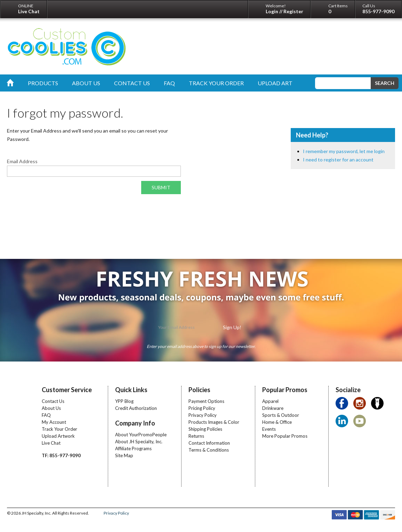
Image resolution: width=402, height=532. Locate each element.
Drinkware (273, 408)
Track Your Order (59, 429)
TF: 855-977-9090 (61, 455)
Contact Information (209, 443)
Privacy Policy (203, 415)
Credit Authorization (136, 408)
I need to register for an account (338, 160)
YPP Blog (124, 401)
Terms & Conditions (209, 450)
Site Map (124, 455)
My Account (54, 422)
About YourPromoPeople (141, 435)
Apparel (270, 401)
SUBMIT (161, 187)
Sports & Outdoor (281, 415)
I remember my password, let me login (344, 151)
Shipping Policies (205, 429)
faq (169, 83)
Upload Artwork (58, 436)
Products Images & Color (214, 422)
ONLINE (29, 9)
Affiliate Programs (133, 448)
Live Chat (51, 443)
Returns (196, 436)
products (43, 83)
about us (86, 83)
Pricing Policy (202, 408)
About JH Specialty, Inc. (139, 442)
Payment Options (206, 401)
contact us (132, 83)
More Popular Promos (285, 436)
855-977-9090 (378, 11)
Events (269, 429)
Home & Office (277, 422)
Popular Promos (285, 390)
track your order (216, 83)
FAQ (46, 415)
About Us (51, 408)
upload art (275, 83)
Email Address (22, 161)
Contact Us (53, 401)
